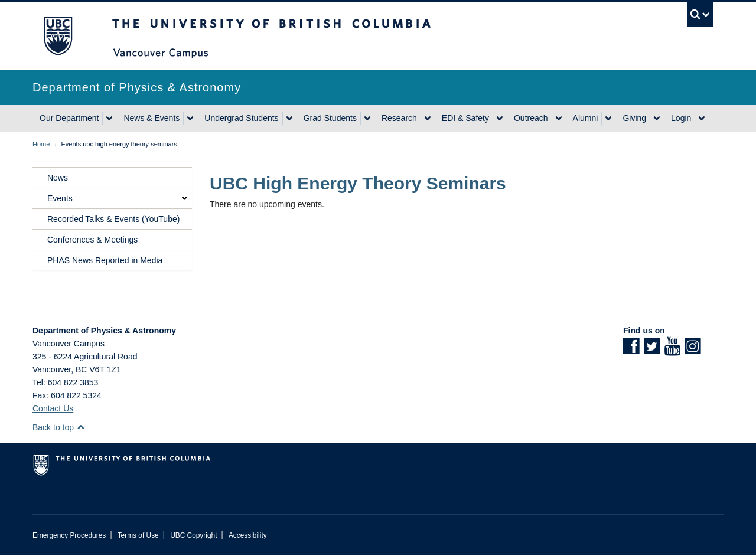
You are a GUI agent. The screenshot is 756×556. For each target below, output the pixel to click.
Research (399, 118)
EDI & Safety (465, 118)
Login (681, 118)
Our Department (69, 118)
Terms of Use (138, 535)
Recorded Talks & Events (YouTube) (113, 219)
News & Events (151, 118)
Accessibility (248, 535)
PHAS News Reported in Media (105, 260)
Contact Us (53, 408)
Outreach (531, 118)
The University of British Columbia (58, 36)
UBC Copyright (193, 535)
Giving (634, 118)
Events (60, 198)
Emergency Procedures (69, 535)
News (58, 178)
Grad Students (330, 118)
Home (41, 144)
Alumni (586, 118)
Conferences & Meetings (92, 240)
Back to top (59, 427)
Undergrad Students (241, 118)
